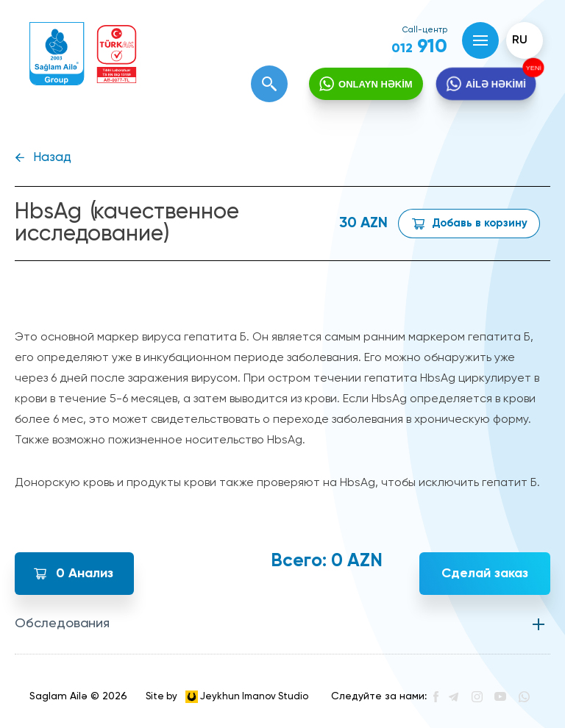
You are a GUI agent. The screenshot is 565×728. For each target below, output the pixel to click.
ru (520, 40)
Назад (52, 158)
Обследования (62, 624)
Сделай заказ (485, 574)
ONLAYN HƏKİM (376, 84)
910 (419, 47)
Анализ (85, 574)
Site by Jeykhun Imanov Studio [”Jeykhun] (227, 697)
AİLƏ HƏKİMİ (495, 84)
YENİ (534, 68)
